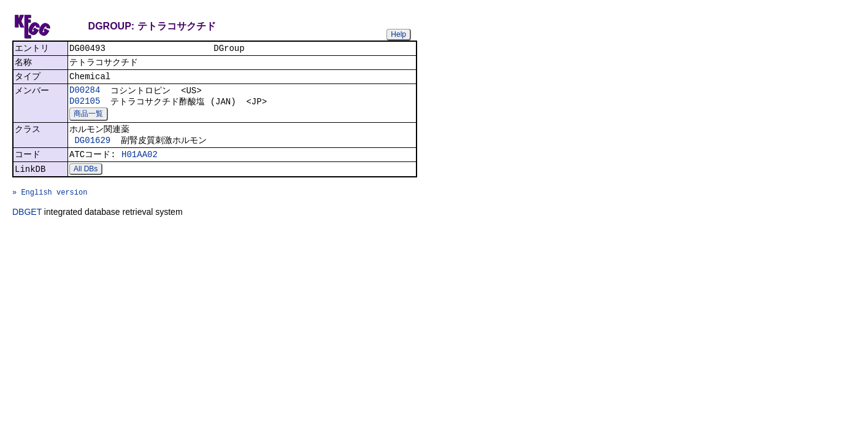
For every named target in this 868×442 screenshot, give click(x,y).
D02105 (85, 107)
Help (398, 34)
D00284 (85, 95)
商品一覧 (88, 120)
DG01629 (92, 149)
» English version (50, 208)
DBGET (27, 230)
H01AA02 (140, 165)
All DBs (86, 181)
